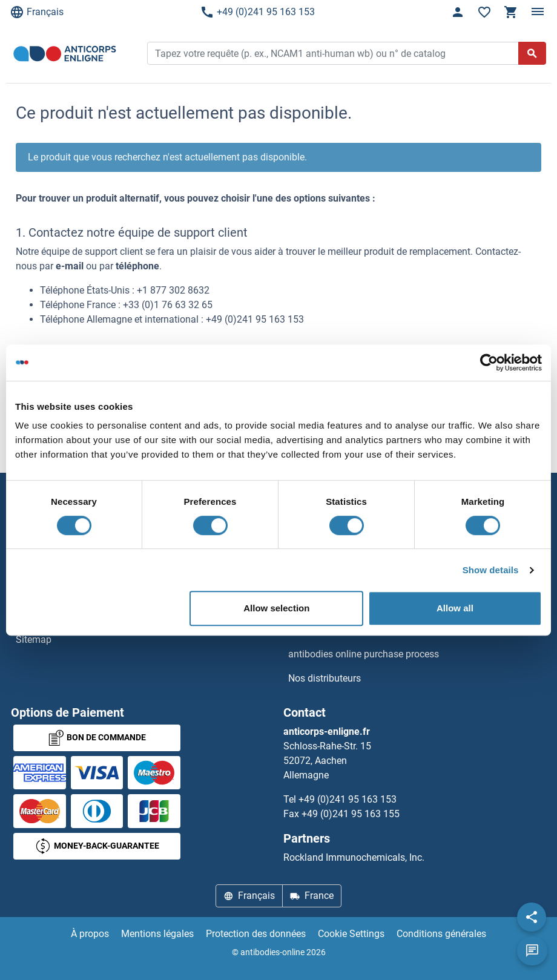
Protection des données (256, 934)
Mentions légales (157, 934)
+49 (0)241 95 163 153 (257, 12)
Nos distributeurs (325, 678)
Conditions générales (441, 934)
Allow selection (276, 608)
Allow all (455, 608)
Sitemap (34, 640)
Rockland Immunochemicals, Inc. (354, 857)
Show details (491, 570)
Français (37, 12)
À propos (90, 934)
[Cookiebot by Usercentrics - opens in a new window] (489, 363)
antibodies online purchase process (364, 654)
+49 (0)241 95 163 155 (351, 814)
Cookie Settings (351, 934)
